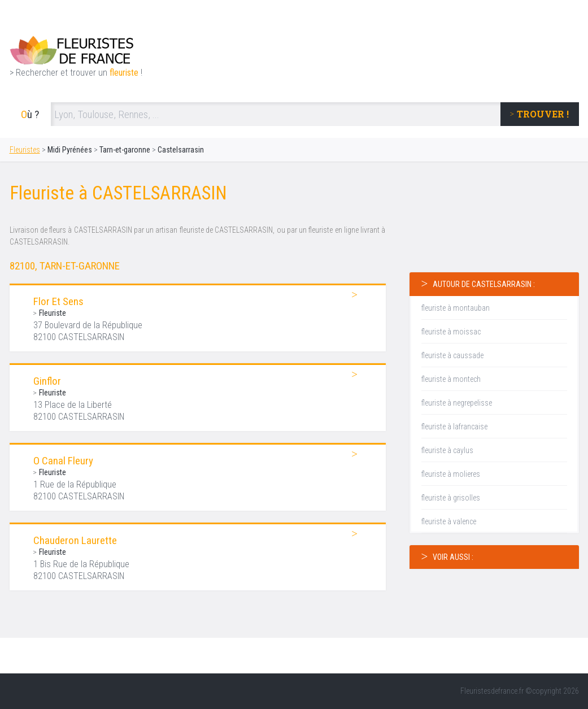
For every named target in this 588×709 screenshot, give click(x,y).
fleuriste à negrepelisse (457, 403)
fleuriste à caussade (452, 355)
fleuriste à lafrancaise (454, 427)
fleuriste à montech (451, 379)
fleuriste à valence (449, 521)
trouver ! (543, 114)
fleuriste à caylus (447, 450)
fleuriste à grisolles (451, 498)
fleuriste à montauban (456, 308)
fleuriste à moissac (451, 332)
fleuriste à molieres (451, 474)
